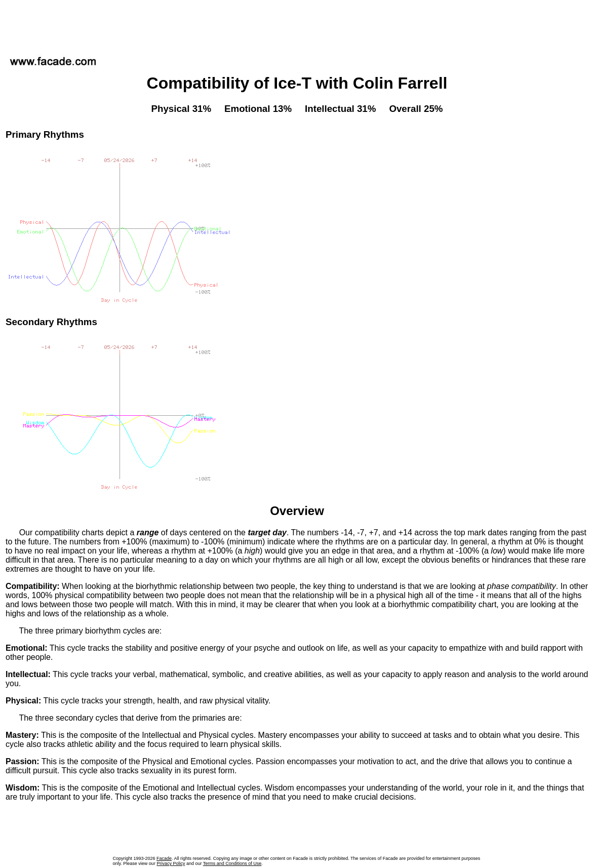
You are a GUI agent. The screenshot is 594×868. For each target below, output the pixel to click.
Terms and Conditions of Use (232, 863)
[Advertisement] (297, 25)
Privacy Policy (171, 863)
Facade (164, 858)
